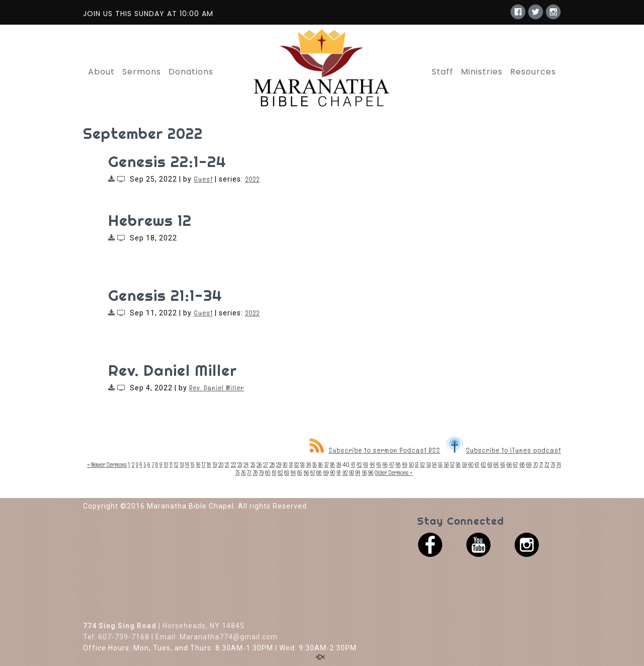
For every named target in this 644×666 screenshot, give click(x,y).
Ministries (482, 72)
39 (339, 465)
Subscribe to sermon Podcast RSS (375, 450)
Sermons (142, 72)
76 (243, 473)
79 (261, 473)
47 (392, 465)
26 (259, 465)
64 (496, 465)
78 (255, 473)
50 (411, 465)
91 (339, 473)
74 (559, 465)
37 (327, 465)
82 (280, 473)
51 (417, 465)
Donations (191, 72)
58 (458, 465)
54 (434, 465)
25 (253, 465)
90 (333, 473)
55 (440, 465)
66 (509, 465)
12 (176, 465)
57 (452, 465)
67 (515, 465)
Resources (533, 72)
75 (237, 473)
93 (351, 473)
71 (541, 465)
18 (209, 465)
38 (332, 465)
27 (265, 465)
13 (182, 465)
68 (522, 465)
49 (405, 465)
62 (484, 465)
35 (314, 465)
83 (287, 473)
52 (422, 465)
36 (320, 465)
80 (268, 473)
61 (477, 465)
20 (221, 465)
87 (313, 473)
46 (385, 465)
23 (240, 465)
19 (215, 465)
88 (319, 473)
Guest (203, 179)
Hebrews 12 (150, 220)
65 (503, 465)
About (101, 72)
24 (246, 465)
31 (291, 465)
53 (429, 465)
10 (166, 465)
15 (192, 465)
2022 (252, 179)
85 (300, 473)
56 (447, 465)
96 (371, 473)
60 (471, 465)
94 (358, 473)
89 (326, 473)
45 (379, 465)
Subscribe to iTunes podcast (504, 450)
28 (272, 465)
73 (553, 465)
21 (227, 465)
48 (398, 465)
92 (345, 473)
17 (204, 465)
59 (465, 465)
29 (279, 465)
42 (359, 465)
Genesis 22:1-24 (167, 161)
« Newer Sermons (107, 465)
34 (309, 465)
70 (536, 465)
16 (198, 465)
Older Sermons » (394, 473)
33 (302, 465)
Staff (442, 72)
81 (274, 473)
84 (293, 473)
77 (249, 473)
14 (187, 465)
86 (306, 473)
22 (233, 465)
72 (547, 465)
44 (372, 465)
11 (171, 465)
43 (366, 465)
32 (297, 465)
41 (353, 465)
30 (285, 465)
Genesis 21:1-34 (165, 295)
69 (529, 465)
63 (490, 465)
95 (365, 473)
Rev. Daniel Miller (173, 370)
